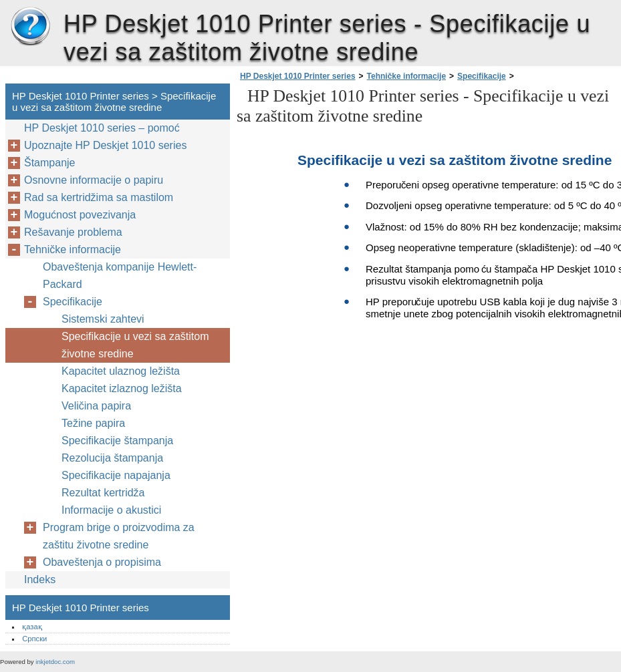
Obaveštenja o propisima (102, 562)
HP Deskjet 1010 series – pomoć (102, 128)
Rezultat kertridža (103, 493)
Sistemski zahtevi (103, 319)
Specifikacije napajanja (116, 475)
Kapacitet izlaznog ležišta (122, 388)
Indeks (40, 579)
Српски (34, 639)
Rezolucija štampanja (112, 458)
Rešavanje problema (73, 232)
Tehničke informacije (406, 76)
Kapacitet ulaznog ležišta (121, 371)
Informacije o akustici (111, 510)
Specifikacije (482, 76)
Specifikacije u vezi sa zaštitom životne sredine (135, 345)
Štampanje (50, 163)
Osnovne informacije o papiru (94, 180)
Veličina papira (96, 406)
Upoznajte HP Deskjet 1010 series (105, 145)
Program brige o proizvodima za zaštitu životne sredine (119, 536)
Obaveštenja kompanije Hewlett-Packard (120, 276)
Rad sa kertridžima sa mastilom (99, 197)
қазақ (32, 627)
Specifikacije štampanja (117, 441)
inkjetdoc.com (55, 662)
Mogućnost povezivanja (80, 215)
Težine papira (93, 423)
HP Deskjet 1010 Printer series (30, 27)
